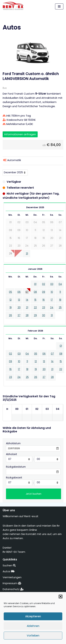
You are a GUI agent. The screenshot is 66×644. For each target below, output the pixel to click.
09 (44, 292)
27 (19, 315)
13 (19, 300)
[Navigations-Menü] (59, 6)
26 (10, 315)
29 (35, 315)
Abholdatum (13, 443)
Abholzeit (12, 454)
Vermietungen (12, 577)
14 (27, 300)
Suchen (9, 565)
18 (60, 300)
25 (60, 308)
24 (52, 308)
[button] (61, 597)
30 (44, 315)
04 (60, 284)
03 (52, 284)
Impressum (12, 583)
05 (10, 292)
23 (44, 308)
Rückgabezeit (14, 478)
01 (35, 284)
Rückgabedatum (16, 467)
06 (19, 292)
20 (19, 308)
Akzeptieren (33, 616)
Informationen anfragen (20, 134)
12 (11, 300)
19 (11, 308)
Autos (9, 571)
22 (35, 308)
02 (44, 284)
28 (27, 315)
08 (35, 292)
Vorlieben (33, 636)
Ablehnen (33, 626)
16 (44, 300)
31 (27, 254)
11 (60, 292)
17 (52, 300)
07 (27, 292)
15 (35, 300)
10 (52, 292)
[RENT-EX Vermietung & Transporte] (14, 6)
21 (27, 308)
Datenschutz (13, 589)
